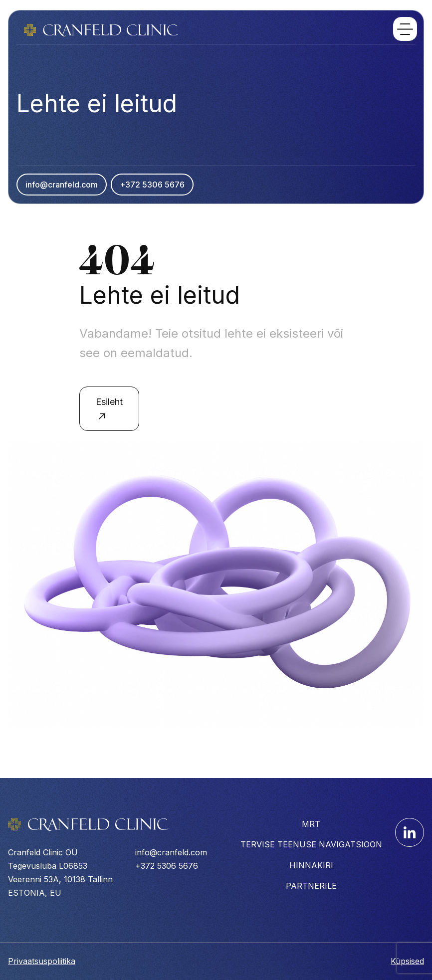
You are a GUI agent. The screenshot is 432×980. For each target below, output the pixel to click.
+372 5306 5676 (152, 185)
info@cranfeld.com (62, 185)
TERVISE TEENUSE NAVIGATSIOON (311, 844)
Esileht (109, 409)
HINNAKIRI (311, 865)
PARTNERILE (311, 886)
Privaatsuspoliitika (42, 961)
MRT (311, 824)
